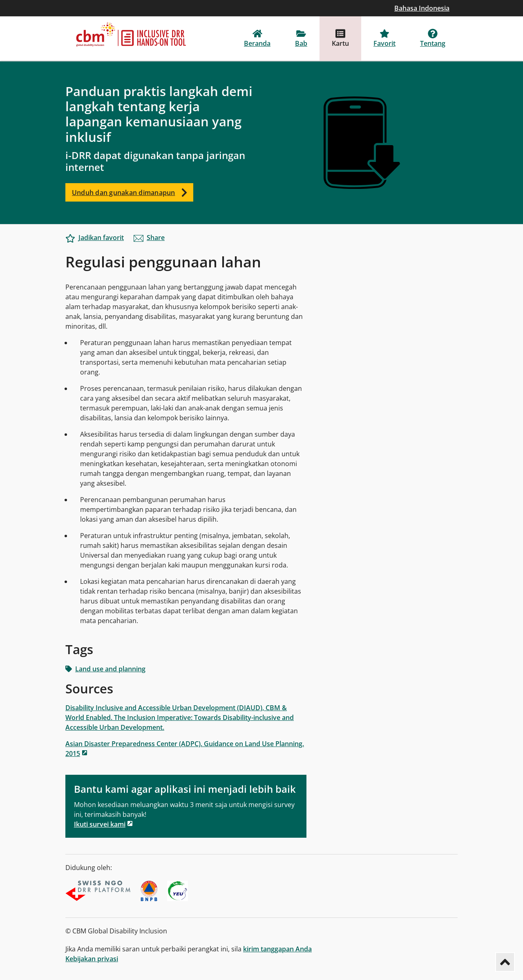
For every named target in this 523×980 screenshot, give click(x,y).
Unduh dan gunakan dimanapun (133, 192)
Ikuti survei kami (100, 824)
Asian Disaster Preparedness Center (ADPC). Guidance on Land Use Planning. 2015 (185, 749)
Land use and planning (105, 669)
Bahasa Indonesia (422, 8)
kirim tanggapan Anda (277, 949)
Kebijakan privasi (92, 959)
